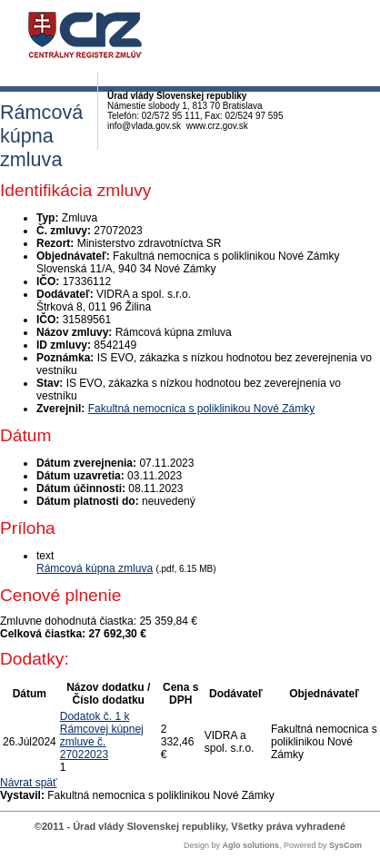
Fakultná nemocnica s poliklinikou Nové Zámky (201, 409)
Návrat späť (29, 783)
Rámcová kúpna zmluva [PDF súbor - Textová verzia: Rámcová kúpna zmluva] (95, 568)
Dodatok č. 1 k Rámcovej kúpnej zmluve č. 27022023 (102, 735)
